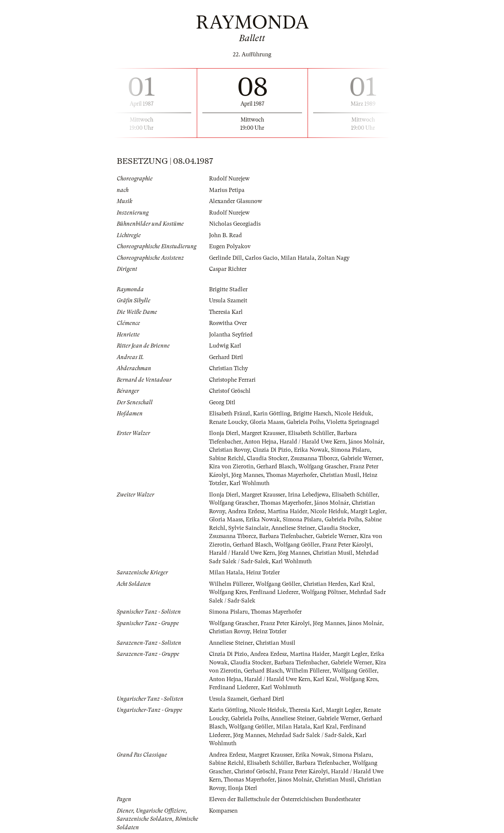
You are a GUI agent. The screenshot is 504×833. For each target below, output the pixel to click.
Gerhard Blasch (276, 467)
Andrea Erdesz (246, 511)
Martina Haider (287, 511)
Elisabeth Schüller (311, 433)
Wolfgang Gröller (297, 545)
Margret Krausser (263, 433)
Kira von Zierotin (231, 467)
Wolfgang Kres (228, 592)
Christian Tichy (228, 368)
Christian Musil (340, 475)
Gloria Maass (267, 422)
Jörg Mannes (247, 475)
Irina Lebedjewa (308, 495)
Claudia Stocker (267, 458)
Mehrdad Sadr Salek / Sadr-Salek (310, 735)
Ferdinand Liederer (274, 592)
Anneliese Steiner (293, 528)
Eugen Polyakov (230, 246)
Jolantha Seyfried (231, 335)
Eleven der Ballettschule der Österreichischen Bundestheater (285, 799)
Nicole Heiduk (353, 414)
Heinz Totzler (263, 573)
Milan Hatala (298, 258)
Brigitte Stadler (228, 289)
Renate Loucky (228, 422)
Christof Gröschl (230, 391)
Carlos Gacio (261, 258)
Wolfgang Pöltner (324, 592)
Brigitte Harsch (312, 414)
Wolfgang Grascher (323, 467)
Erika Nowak (311, 450)
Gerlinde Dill (226, 258)
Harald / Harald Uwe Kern (312, 442)
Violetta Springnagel (353, 422)
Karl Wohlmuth (249, 483)
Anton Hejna (260, 442)
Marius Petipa (227, 190)
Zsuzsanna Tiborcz (314, 458)
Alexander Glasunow (236, 201)
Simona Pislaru (350, 450)
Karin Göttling (272, 414)
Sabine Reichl (226, 458)
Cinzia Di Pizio (272, 450)
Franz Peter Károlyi (347, 545)
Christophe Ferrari (232, 380)
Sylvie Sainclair (248, 528)
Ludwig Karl (225, 346)
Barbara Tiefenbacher (286, 536)
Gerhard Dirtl (226, 357)
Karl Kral (361, 584)
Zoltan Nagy (334, 258)
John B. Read (226, 235)
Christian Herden (325, 584)
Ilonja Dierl (224, 433)
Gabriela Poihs (305, 422)
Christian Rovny (229, 450)
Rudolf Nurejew (229, 179)
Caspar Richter (228, 269)
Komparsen (223, 811)
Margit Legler (368, 511)
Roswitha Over (228, 323)
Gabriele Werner (361, 458)
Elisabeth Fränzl (230, 414)
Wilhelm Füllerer (231, 584)
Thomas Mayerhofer (291, 475)
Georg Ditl (222, 402)
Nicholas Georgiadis (235, 224)
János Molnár (366, 442)
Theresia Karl (226, 312)
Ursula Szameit (228, 301)
